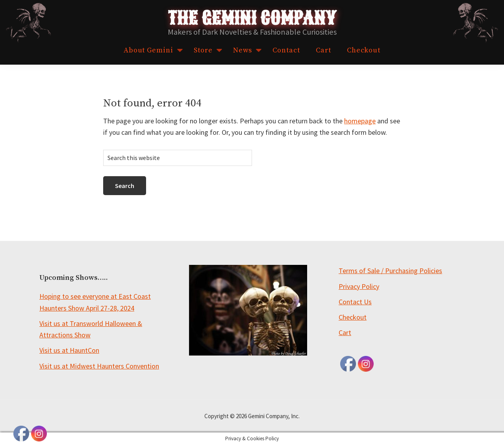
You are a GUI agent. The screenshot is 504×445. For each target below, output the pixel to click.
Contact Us (355, 302)
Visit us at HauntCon (69, 350)
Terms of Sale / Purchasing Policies (390, 271)
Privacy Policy (359, 286)
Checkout (353, 317)
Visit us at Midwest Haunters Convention (99, 366)
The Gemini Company (252, 19)
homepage (360, 121)
